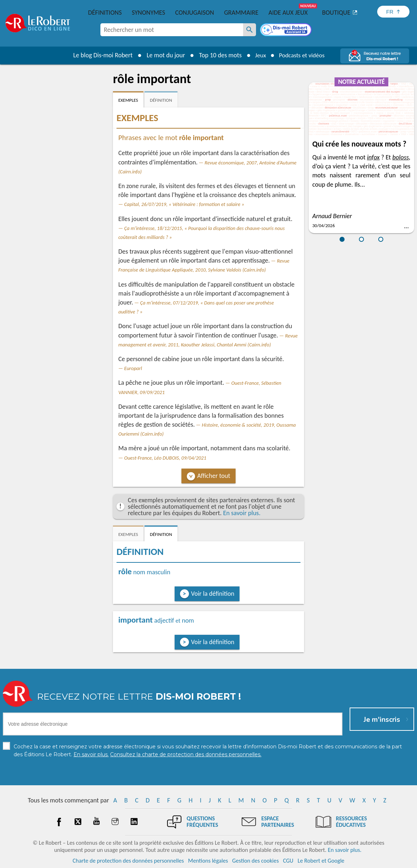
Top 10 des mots (218, 55)
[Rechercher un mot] (250, 30)
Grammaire (241, 13)
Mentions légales (208, 861)
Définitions (105, 13)
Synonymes (148, 13)
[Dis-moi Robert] (286, 30)
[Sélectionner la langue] (393, 12)
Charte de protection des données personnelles (128, 861)
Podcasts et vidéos (303, 55)
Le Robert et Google (321, 861)
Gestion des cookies (256, 861)
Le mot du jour (163, 55)
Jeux (259, 55)
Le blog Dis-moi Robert (100, 55)
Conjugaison (195, 13)
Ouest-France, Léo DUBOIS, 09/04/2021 (165, 458)
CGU (288, 861)
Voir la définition (213, 594)
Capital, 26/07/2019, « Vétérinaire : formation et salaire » (184, 204)
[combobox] (172, 30)
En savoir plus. (242, 513)
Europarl (133, 368)
